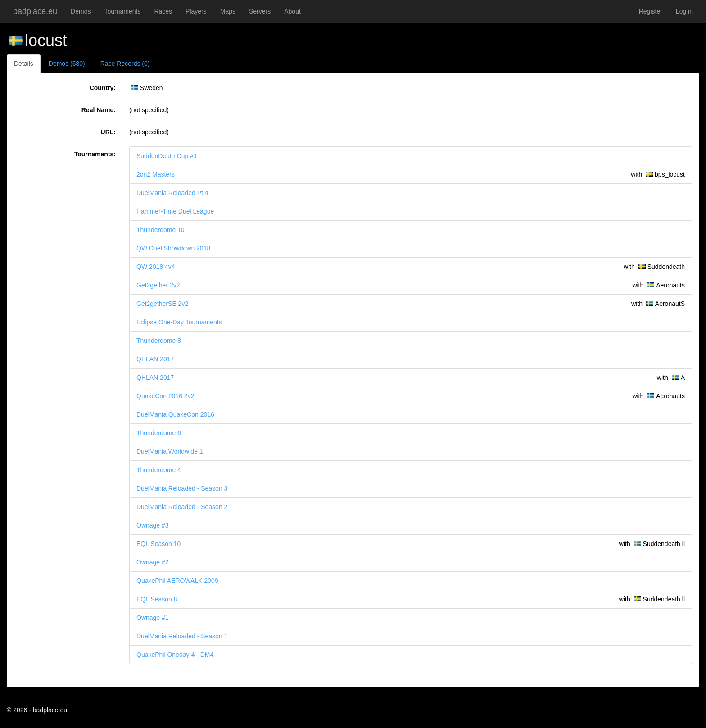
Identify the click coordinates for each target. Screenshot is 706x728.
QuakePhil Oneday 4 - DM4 (175, 655)
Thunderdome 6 (159, 433)
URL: (108, 132)
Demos (81, 11)
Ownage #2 (153, 562)
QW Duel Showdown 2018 (173, 248)
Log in (684, 11)
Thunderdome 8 (159, 341)
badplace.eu (35, 11)
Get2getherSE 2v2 (162, 304)
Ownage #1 (153, 618)
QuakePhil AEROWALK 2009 (177, 581)
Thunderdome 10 (161, 230)
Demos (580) (67, 64)
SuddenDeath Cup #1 (167, 156)
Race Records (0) (125, 64)
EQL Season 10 (158, 544)
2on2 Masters (156, 174)
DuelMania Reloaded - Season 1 (182, 636)
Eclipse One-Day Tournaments (179, 322)
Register (651, 11)
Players (196, 11)
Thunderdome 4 (159, 470)
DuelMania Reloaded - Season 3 (182, 488)
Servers (260, 11)
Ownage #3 (153, 525)
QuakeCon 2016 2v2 (165, 396)
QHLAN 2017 (155, 359)
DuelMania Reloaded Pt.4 (172, 193)
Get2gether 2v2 (158, 285)
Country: (103, 88)
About (292, 11)
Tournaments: (95, 154)
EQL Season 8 (157, 599)
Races (163, 11)
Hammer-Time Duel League (175, 211)
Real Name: (99, 110)
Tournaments (122, 11)
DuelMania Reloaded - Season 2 (182, 507)
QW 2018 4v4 (156, 267)
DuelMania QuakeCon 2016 (175, 414)
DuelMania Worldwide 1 (170, 451)
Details (24, 64)
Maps (228, 11)
